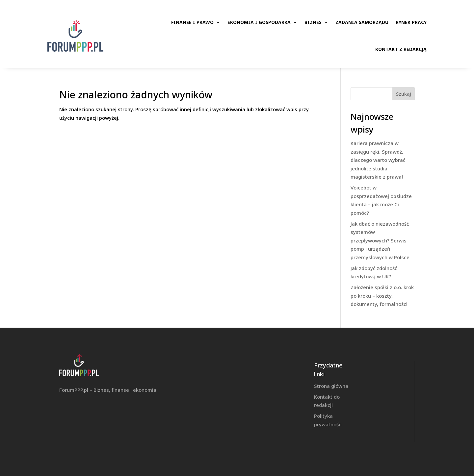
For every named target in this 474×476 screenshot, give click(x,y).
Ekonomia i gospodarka (259, 22)
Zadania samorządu (362, 22)
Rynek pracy (411, 22)
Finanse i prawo (192, 22)
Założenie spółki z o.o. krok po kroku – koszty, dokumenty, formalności (382, 296)
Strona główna (331, 386)
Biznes (313, 22)
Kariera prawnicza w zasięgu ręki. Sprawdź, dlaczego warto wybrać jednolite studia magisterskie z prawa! (378, 160)
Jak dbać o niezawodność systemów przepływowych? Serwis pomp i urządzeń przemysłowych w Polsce (380, 240)
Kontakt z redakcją (401, 49)
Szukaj (404, 94)
